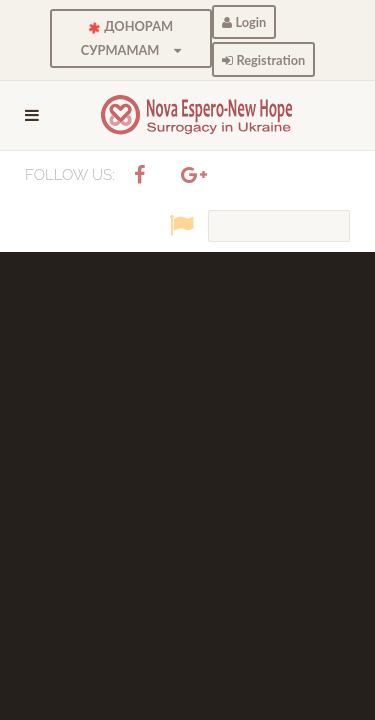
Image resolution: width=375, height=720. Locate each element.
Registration (263, 60)
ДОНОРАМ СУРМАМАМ (131, 38)
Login (244, 22)
